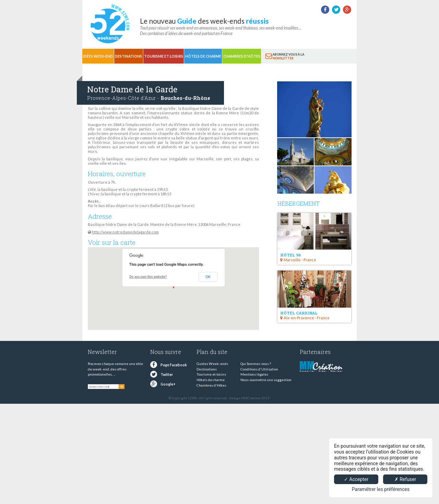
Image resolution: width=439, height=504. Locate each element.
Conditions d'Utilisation (259, 369)
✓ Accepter (356, 479)
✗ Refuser (405, 479)
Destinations (128, 56)
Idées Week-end (98, 56)
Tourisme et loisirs (164, 56)
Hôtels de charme (203, 56)
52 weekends (110, 24)
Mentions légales (254, 374)
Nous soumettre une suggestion (266, 380)
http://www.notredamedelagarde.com (125, 232)
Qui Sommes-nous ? (256, 364)
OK (208, 277)
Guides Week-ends (212, 364)
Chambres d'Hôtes (242, 56)
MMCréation (251, 398)
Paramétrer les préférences (381, 489)
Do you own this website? (148, 277)
